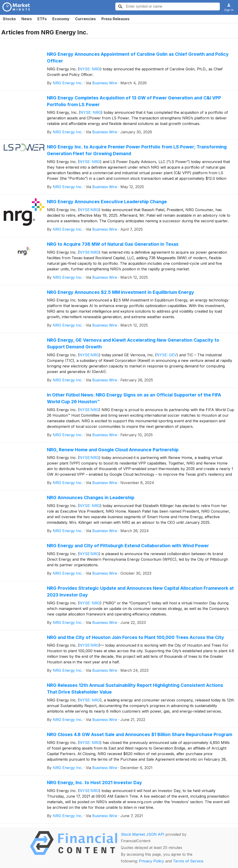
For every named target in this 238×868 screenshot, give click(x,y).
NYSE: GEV (167, 355)
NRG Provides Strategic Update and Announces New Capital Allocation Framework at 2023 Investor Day (140, 591)
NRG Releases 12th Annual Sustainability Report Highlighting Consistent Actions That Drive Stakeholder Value (135, 689)
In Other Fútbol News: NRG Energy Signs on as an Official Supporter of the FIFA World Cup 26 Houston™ (134, 398)
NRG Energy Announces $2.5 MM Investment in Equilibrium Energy (121, 292)
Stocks (9, 19)
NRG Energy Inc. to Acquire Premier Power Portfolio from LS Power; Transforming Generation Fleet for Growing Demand (137, 150)
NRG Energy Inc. (68, 83)
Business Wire (105, 83)
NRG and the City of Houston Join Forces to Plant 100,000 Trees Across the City (136, 637)
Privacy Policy (152, 861)
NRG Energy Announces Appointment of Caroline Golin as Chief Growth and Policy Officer (138, 57)
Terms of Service (188, 861)
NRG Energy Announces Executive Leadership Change (107, 202)
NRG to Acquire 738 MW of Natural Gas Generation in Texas (113, 244)
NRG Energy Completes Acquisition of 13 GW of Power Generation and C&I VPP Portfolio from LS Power (134, 101)
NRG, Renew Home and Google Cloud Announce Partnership (113, 450)
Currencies (85, 19)
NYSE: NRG (90, 69)
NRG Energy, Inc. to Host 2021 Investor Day (94, 783)
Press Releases (115, 19)
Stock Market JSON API (143, 834)
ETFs (42, 19)
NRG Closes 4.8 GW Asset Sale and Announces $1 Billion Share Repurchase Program (140, 734)
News (27, 19)
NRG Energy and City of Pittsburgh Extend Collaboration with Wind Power (128, 546)
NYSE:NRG (89, 210)
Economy (61, 19)
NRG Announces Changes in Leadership (91, 498)
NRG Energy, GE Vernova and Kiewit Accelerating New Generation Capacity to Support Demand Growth (133, 343)
